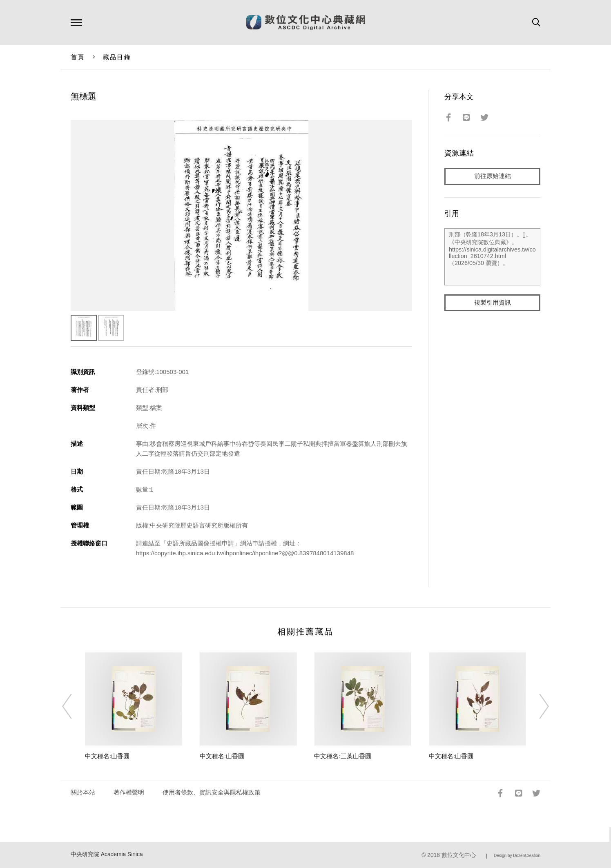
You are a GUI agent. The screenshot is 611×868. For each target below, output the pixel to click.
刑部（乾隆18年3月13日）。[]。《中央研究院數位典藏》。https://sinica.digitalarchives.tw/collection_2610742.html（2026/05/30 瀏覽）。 (492, 257)
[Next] (537, 706)
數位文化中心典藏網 (306, 22)
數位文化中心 (459, 855)
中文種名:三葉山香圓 (342, 756)
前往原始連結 (493, 176)
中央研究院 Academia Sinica (107, 854)
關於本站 (83, 792)
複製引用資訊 (493, 303)
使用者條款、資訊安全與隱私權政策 (212, 792)
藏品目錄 (117, 57)
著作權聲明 (129, 792)
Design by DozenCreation (517, 856)
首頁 (78, 57)
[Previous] (74, 706)
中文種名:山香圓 (107, 756)
